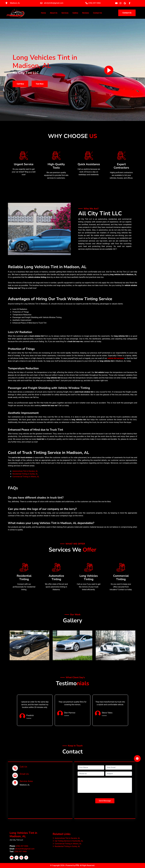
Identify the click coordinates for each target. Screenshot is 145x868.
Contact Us (97, 13)
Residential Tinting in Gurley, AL (25, 474)
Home (44, 13)
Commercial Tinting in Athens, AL (26, 477)
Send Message (105, 801)
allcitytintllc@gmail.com (25, 849)
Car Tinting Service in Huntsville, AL (68, 841)
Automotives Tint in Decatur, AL (25, 471)
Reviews (86, 13)
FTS (77, 866)
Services (65, 13)
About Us (54, 13)
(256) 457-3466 (22, 846)
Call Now (20, 84)
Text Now (40, 84)
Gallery (75, 13)
